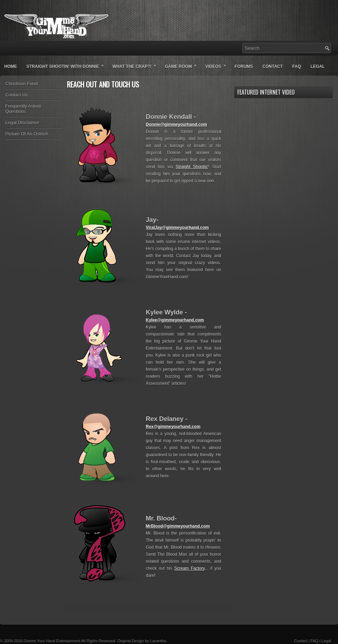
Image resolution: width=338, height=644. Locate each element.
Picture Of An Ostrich (27, 134)
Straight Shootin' (192, 167)
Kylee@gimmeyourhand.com (175, 320)
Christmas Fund (21, 84)
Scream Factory (189, 568)
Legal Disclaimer (22, 123)
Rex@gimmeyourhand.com (173, 427)
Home (11, 66)
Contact (273, 66)
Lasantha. (158, 641)
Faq (297, 66)
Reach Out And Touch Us (103, 84)
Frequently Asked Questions (23, 109)
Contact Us (17, 95)
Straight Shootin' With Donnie (67, 64)
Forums (244, 66)
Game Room (183, 64)
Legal (318, 66)
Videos (218, 64)
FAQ (314, 641)
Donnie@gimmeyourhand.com (176, 125)
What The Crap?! (136, 64)
